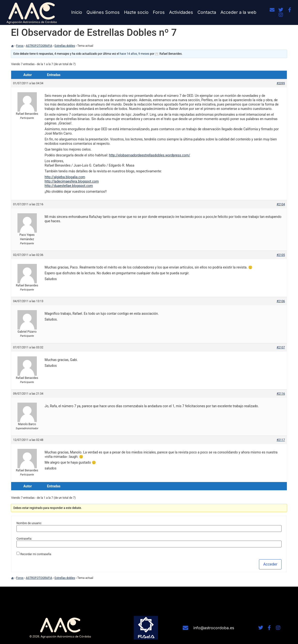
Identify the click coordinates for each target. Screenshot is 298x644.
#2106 (281, 301)
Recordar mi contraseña (36, 554)
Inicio (77, 12)
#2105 (281, 255)
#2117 (281, 440)
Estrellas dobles (65, 46)
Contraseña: (24, 539)
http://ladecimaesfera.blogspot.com (72, 181)
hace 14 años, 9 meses (134, 54)
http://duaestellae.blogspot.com (69, 186)
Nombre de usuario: (29, 523)
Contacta (207, 12)
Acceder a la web (238, 12)
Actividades (181, 12)
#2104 (281, 204)
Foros (159, 12)
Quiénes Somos (103, 12)
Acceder (270, 564)
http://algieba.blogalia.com (65, 177)
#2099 (281, 83)
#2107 (281, 347)
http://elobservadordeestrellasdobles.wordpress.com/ (149, 155)
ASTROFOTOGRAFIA (39, 46)
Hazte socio (136, 12)
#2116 (281, 394)
